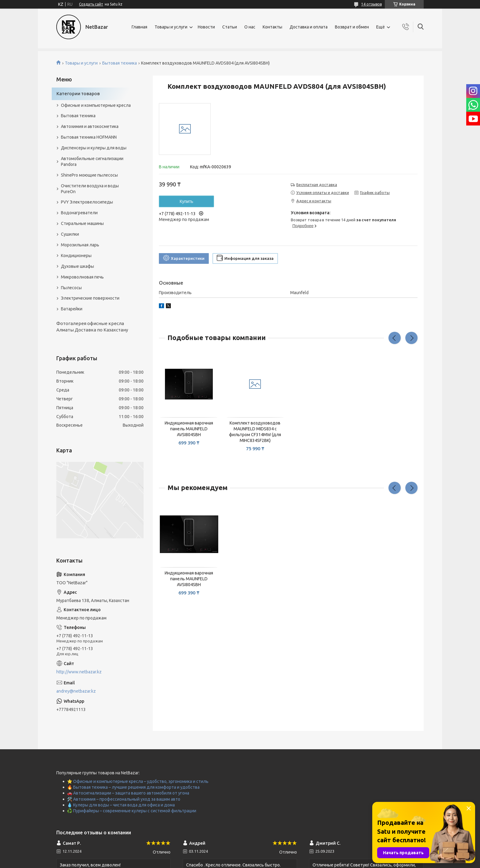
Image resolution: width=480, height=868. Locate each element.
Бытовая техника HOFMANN (89, 137)
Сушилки (70, 234)
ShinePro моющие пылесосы (89, 175)
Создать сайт (91, 4)
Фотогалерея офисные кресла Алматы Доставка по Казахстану (92, 326)
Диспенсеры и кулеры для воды (94, 148)
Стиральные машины (82, 223)
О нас (250, 27)
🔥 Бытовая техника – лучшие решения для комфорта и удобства (133, 787)
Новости (206, 27)
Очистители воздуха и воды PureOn (90, 189)
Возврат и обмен (352, 27)
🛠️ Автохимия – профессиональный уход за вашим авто (124, 799)
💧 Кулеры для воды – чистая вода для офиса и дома (121, 805)
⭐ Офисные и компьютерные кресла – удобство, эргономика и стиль (138, 781)
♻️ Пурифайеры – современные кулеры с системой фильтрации (132, 811)
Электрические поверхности (90, 298)
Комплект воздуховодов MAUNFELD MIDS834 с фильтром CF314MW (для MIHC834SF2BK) (255, 432)
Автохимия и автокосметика (90, 126)
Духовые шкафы (77, 266)
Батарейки (72, 309)
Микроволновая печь (82, 277)
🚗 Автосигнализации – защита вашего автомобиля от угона (128, 793)
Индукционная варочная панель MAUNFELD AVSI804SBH (189, 429)
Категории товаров (78, 94)
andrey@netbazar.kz (76, 691)
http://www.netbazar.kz (79, 672)
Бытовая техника (120, 63)
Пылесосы (71, 288)
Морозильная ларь (80, 245)
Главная (139, 27)
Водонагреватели (79, 213)
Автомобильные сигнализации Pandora (92, 161)
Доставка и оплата (309, 27)
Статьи (230, 27)
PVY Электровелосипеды (87, 202)
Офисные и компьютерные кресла (96, 105)
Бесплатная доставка (317, 185)
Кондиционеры (76, 256)
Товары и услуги (171, 27)
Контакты (272, 27)
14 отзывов (371, 4)
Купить (186, 201)
